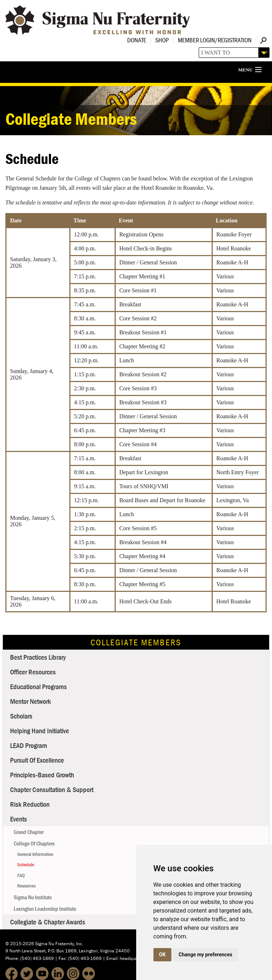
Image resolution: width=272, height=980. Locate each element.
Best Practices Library (38, 657)
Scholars (21, 716)
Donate (137, 40)
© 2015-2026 (20, 944)
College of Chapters (34, 843)
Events (19, 819)
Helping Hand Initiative (40, 731)
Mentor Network (31, 701)
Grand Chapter (29, 832)
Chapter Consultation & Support (52, 789)
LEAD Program (29, 745)
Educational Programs (38, 686)
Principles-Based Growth (42, 775)
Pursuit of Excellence (37, 760)
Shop (162, 40)
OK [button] (163, 955)
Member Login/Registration (215, 40)
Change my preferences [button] (205, 955)
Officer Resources (33, 672)
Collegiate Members (136, 642)
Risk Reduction (30, 804)
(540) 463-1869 (37, 958)
